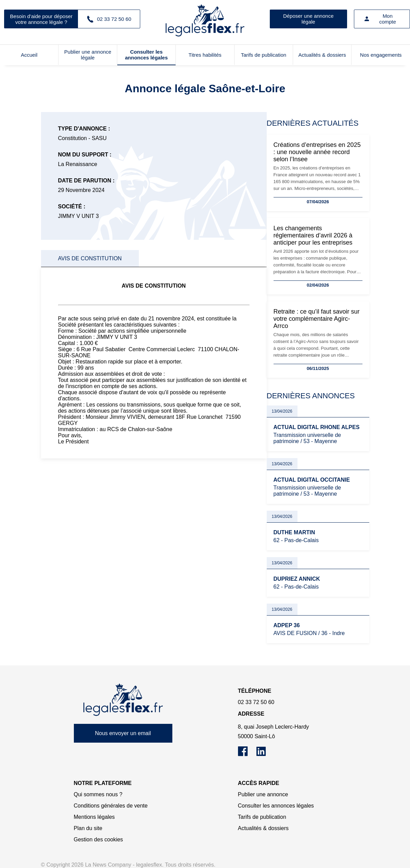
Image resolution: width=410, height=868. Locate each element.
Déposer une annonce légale (308, 19)
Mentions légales (94, 817)
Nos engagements (381, 55)
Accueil (29, 55)
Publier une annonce (263, 794)
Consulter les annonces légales (146, 55)
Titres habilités (205, 55)
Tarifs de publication (264, 55)
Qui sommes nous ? (98, 794)
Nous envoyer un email (123, 733)
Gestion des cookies (98, 839)
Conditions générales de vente (111, 806)
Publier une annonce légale (88, 55)
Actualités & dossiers (322, 55)
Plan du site (88, 828)
